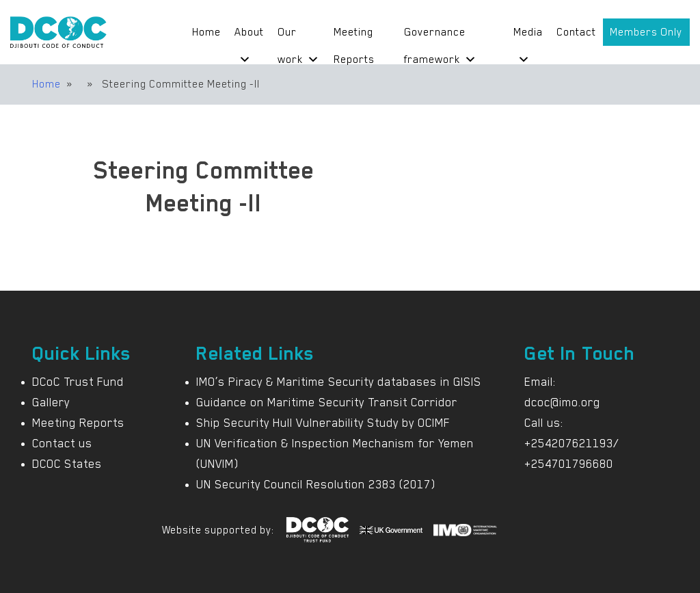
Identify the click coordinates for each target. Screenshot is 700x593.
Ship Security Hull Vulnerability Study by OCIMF (323, 423)
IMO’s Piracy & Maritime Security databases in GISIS (339, 382)
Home (206, 32)
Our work (298, 36)
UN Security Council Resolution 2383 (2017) (316, 484)
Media (528, 36)
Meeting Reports (354, 36)
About (249, 36)
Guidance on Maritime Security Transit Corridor (327, 402)
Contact (576, 32)
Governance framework (440, 36)
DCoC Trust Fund (78, 382)
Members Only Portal (646, 36)
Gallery (51, 402)
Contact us (62, 443)
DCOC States (67, 464)
